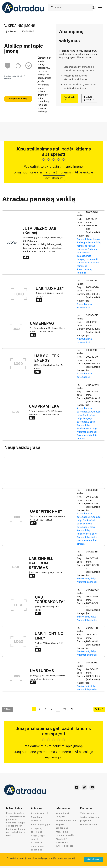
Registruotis (70, 98)
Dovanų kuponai (89, 824)
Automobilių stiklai (87, 432)
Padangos (82, 242)
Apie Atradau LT (40, 813)
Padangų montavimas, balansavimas (87, 253)
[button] (100, 7)
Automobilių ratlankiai (89, 239)
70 (65, 709)
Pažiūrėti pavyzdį (89, 98)
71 (72, 709)
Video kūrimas (88, 813)
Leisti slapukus (93, 859)
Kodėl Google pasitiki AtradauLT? (38, 839)
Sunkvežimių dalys (87, 579)
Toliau (99, 709)
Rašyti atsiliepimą (18, 98)
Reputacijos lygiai (41, 824)
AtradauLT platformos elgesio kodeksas (65, 842)
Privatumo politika (66, 821)
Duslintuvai (83, 435)
